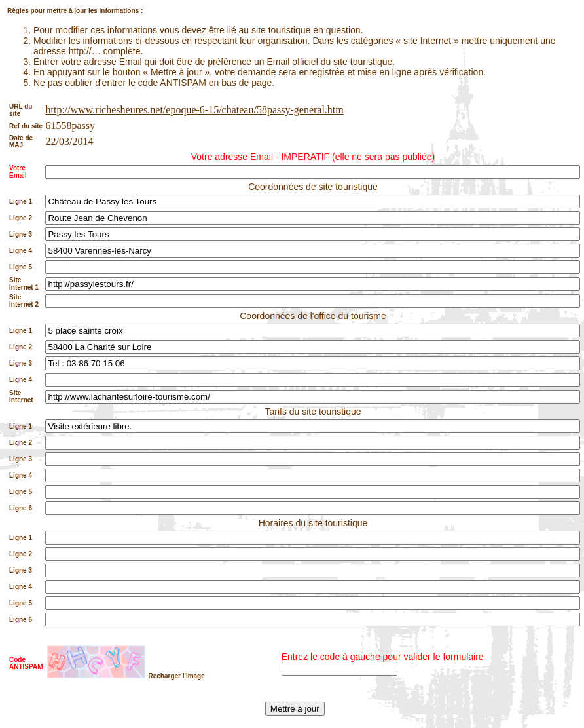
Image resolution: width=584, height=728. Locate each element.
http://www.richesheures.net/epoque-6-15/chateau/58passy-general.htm (194, 110)
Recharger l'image (176, 676)
